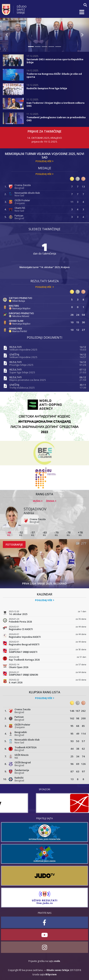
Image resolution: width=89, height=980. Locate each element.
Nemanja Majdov (21, 308)
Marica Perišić (20, 331)
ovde (57, 961)
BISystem (51, 974)
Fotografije (14, 544)
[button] (7, 35)
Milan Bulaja (19, 301)
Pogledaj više (44, 161)
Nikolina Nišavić (21, 316)
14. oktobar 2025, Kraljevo (44, 138)
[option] (44, 803)
